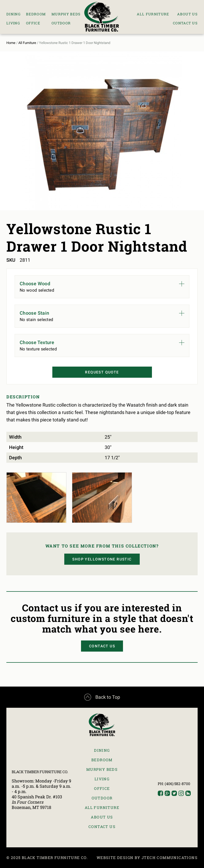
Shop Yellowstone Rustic (102, 559)
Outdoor (61, 23)
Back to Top (102, 697)
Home (11, 43)
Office (33, 23)
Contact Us (185, 23)
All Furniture (153, 14)
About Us (187, 14)
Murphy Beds (66, 14)
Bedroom (36, 14)
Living (13, 23)
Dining (14, 14)
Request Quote (102, 372)
